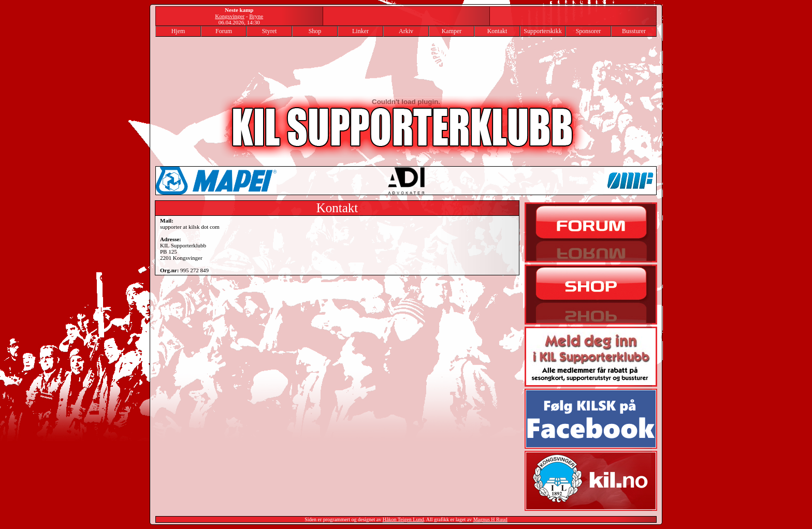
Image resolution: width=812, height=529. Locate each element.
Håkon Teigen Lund (403, 519)
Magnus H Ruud (490, 519)
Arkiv (406, 31)
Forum (224, 31)
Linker (360, 31)
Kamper (452, 31)
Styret (270, 31)
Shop (315, 31)
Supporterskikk (542, 31)
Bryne (256, 16)
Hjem (178, 31)
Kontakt (497, 31)
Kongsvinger (230, 16)
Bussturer (634, 31)
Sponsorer (589, 31)
